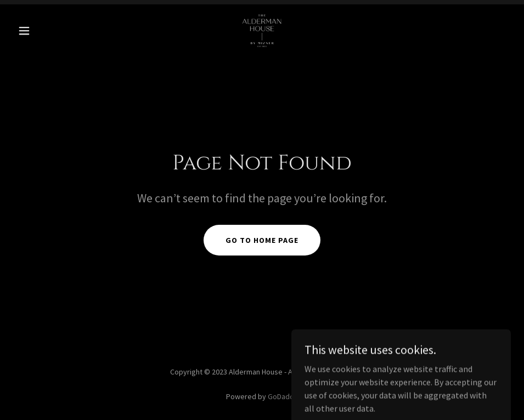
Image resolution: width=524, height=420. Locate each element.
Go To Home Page (262, 240)
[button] (50, 31)
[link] (262, 31)
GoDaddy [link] (283, 396)
